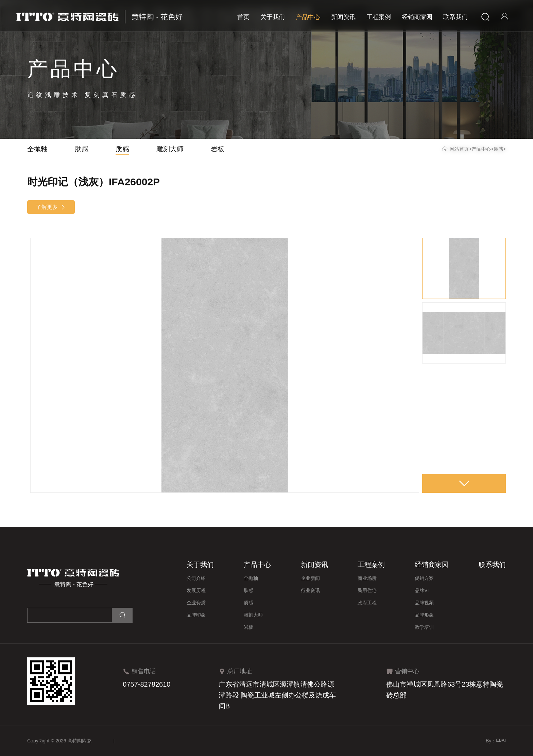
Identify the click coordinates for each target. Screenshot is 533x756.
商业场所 (367, 578)
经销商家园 (417, 17)
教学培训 (424, 627)
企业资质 (196, 603)
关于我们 (273, 17)
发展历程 (196, 590)
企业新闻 (310, 578)
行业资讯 (310, 590)
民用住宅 (367, 590)
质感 (122, 149)
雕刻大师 (170, 149)
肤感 (82, 149)
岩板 (218, 149)
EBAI (500, 741)
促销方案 (424, 578)
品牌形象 (424, 615)
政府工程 (367, 603)
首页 (243, 17)
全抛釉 (37, 149)
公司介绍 (196, 578)
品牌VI (422, 590)
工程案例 (379, 17)
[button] (464, 483)
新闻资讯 (343, 17)
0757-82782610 (147, 684)
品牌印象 (196, 615)
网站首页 (459, 149)
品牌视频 (424, 603)
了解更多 (51, 207)
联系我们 (455, 17)
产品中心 (308, 17)
